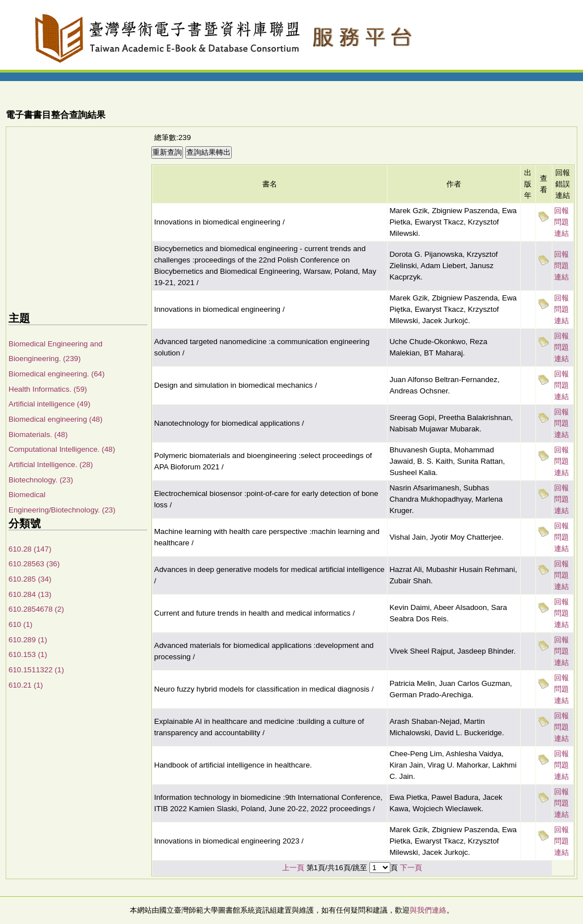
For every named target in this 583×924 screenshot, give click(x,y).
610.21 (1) (26, 685)
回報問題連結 (561, 222)
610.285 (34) (30, 579)
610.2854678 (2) (36, 609)
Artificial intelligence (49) (49, 404)
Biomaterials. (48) (38, 435)
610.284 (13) (30, 594)
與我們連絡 (428, 910)
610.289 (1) (28, 640)
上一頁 (293, 868)
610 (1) (20, 624)
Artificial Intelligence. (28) (51, 465)
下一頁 (411, 868)
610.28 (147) (30, 549)
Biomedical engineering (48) (56, 419)
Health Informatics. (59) (48, 389)
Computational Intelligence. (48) (62, 449)
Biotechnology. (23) (41, 480)
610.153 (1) (28, 654)
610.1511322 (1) (36, 670)
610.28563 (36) (34, 564)
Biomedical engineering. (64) (57, 374)
